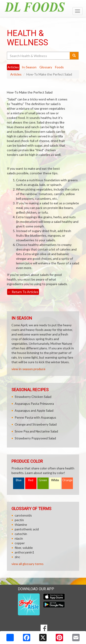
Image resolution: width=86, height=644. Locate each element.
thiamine (21, 525)
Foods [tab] (59, 67)
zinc (17, 557)
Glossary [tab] (46, 67)
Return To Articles (23, 292)
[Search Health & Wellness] (39, 56)
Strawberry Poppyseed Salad (35, 438)
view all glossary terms (28, 564)
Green (43, 480)
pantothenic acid (27, 529)
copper (20, 543)
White (55, 480)
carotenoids (23, 515)
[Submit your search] (74, 56)
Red (31, 480)
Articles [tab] (13, 67)
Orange (67, 480)
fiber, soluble (24, 548)
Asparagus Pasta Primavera (34, 404)
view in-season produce (28, 369)
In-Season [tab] (29, 67)
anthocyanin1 (24, 552)
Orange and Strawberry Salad (36, 424)
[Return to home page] (43, 7)
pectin (19, 520)
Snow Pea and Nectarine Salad (36, 431)
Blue (19, 480)
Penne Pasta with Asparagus (35, 417)
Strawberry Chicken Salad (33, 397)
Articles (16, 74)
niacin (19, 538)
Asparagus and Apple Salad (34, 410)
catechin (21, 534)
